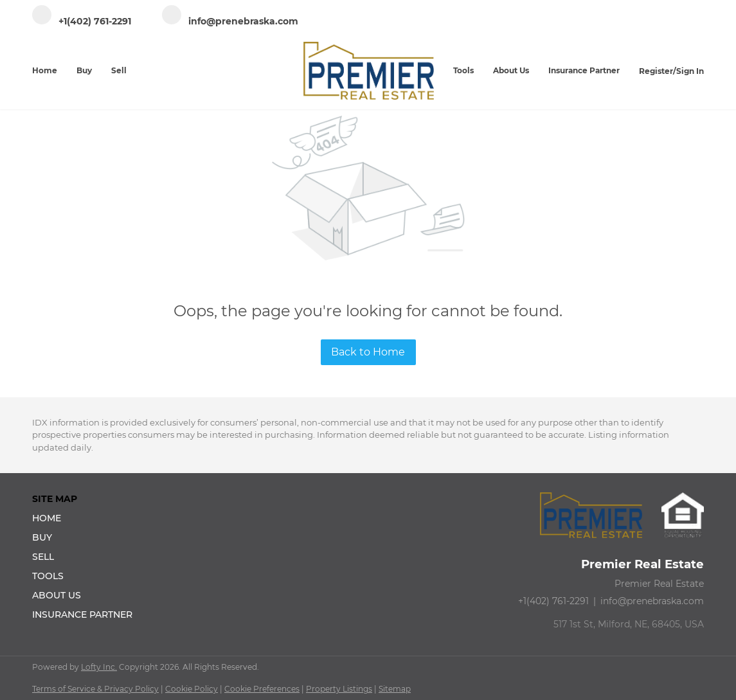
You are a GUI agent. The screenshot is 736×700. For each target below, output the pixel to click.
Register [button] (656, 71)
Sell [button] (119, 70)
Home (45, 70)
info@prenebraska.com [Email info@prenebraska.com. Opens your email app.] (652, 601)
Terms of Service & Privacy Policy (95, 689)
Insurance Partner (584, 70)
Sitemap (395, 689)
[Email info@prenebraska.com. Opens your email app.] (230, 22)
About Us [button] (511, 70)
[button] (86, 518)
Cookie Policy (192, 689)
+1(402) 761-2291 (553, 601)
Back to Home (368, 352)
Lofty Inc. (99, 667)
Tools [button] (463, 70)
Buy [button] (84, 70)
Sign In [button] (690, 71)
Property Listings (339, 689)
